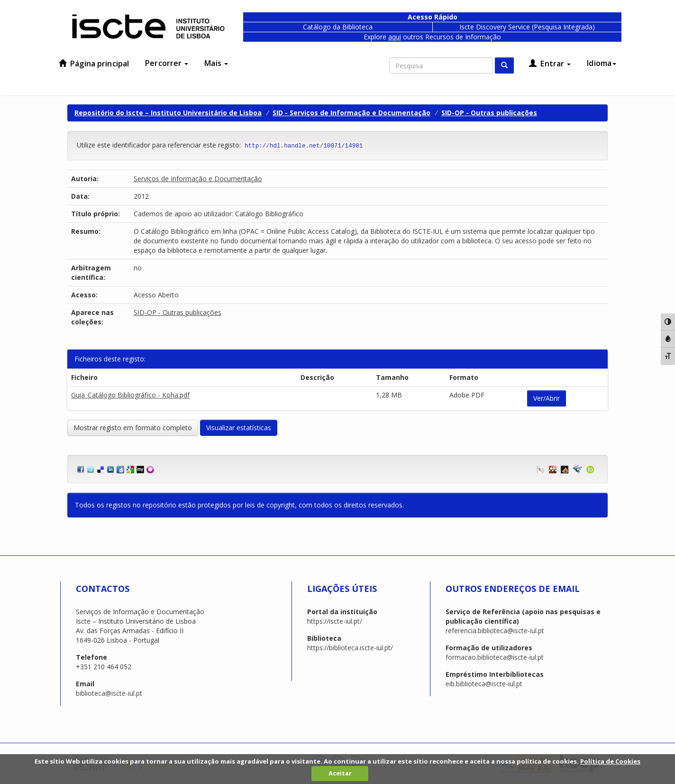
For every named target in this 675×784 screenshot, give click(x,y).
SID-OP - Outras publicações (489, 113)
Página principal (94, 64)
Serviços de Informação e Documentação (198, 179)
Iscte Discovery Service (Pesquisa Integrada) (527, 27)
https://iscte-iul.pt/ (335, 621)
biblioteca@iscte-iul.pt (109, 693)
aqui (395, 37)
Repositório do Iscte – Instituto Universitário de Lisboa (168, 113)
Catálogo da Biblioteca (338, 27)
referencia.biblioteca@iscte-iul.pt (495, 631)
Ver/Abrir (547, 398)
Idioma (602, 63)
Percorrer (167, 63)
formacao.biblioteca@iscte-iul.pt (495, 657)
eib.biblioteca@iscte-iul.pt (484, 684)
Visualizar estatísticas (239, 428)
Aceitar (340, 773)
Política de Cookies (610, 761)
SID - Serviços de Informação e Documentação (351, 113)
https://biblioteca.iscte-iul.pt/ (350, 648)
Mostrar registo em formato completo (133, 428)
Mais (216, 63)
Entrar (550, 64)
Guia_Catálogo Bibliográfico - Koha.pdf (130, 395)
